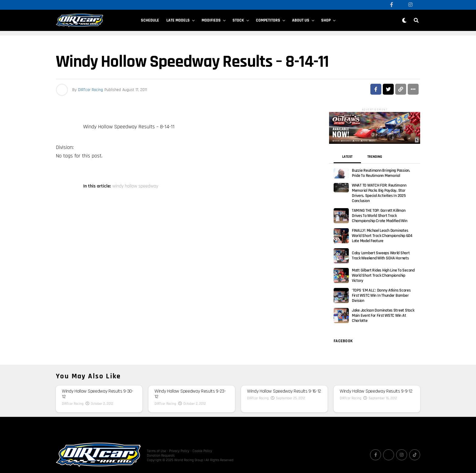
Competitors (268, 20)
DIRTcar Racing (90, 90)
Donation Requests (161, 448)
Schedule (150, 20)
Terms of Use (156, 444)
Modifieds (211, 20)
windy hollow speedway (135, 186)
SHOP (326, 20)
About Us (301, 20)
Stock (238, 20)
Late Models (178, 20)
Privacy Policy (179, 444)
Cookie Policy (202, 444)
